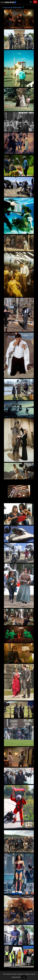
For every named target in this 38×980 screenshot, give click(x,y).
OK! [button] (24, 977)
